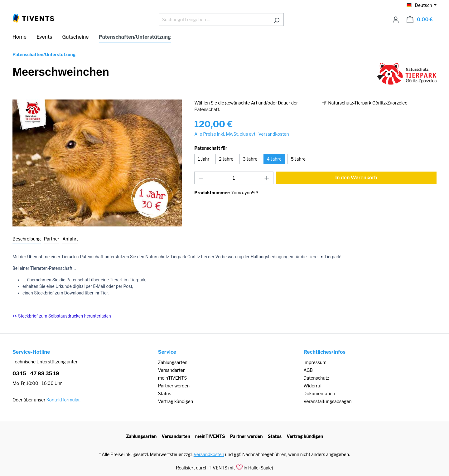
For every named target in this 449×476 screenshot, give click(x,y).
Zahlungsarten (173, 362)
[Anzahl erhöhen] (267, 178)
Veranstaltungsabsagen (327, 401)
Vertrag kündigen (176, 401)
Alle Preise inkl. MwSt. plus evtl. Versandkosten (241, 134)
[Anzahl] (234, 178)
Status (165, 393)
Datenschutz (316, 378)
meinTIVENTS (173, 378)
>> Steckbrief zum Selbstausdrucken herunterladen (62, 316)
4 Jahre (274, 159)
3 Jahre (250, 159)
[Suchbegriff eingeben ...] (214, 19)
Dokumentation (319, 393)
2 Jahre (226, 159)
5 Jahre (298, 159)
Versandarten (172, 370)
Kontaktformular (63, 400)
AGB (308, 370)
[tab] (27, 239)
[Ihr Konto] (396, 20)
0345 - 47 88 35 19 (36, 374)
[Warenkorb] (420, 20)
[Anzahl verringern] (201, 178)
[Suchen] (276, 19)
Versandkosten (209, 454)
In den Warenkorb (356, 178)
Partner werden (174, 386)
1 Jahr (204, 159)
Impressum (315, 362)
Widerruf (313, 386)
